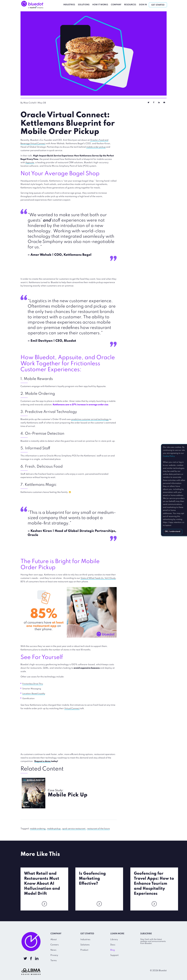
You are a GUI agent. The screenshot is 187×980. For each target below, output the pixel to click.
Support (114, 955)
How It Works (101, 5)
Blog (113, 950)
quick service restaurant (77, 828)
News (53, 950)
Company (117, 5)
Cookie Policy (169, 456)
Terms (54, 960)
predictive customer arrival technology (91, 419)
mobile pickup (56, 828)
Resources (131, 5)
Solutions (84, 5)
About (54, 939)
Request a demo (43, 761)
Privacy (54, 955)
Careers (55, 945)
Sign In (144, 5)
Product (84, 950)
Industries (70, 5)
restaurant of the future (102, 828)
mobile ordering (38, 828)
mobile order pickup (97, 147)
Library (114, 939)
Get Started (159, 5)
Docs (113, 945)
